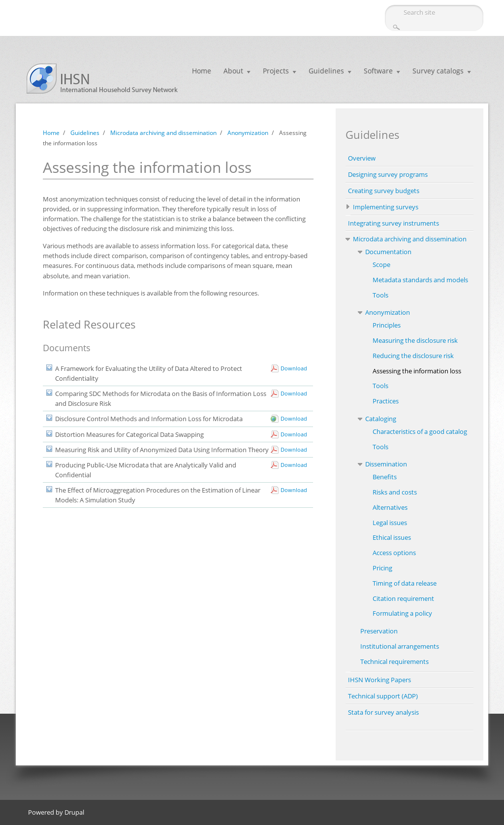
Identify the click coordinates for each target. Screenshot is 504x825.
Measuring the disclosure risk (415, 340)
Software (378, 71)
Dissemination (386, 464)
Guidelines (326, 71)
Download (294, 368)
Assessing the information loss (417, 371)
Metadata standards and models (420, 280)
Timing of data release (405, 583)
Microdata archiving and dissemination (163, 133)
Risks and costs (395, 492)
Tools (380, 295)
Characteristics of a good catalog (420, 431)
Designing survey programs (388, 174)
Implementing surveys (386, 207)
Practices (386, 401)
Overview (362, 158)
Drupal (74, 812)
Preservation (379, 631)
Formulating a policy (402, 613)
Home (202, 71)
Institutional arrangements (400, 646)
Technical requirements (394, 661)
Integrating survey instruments (394, 223)
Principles (387, 325)
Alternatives (390, 507)
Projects (276, 71)
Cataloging (381, 419)
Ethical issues (392, 537)
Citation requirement (403, 598)
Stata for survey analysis (383, 712)
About (233, 71)
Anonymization (248, 133)
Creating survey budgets (384, 191)
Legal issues (390, 523)
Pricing (382, 568)
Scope (381, 264)
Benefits (385, 477)
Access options (394, 553)
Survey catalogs (438, 71)
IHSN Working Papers (379, 680)
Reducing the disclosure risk (413, 356)
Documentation (388, 252)
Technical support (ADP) (383, 696)
